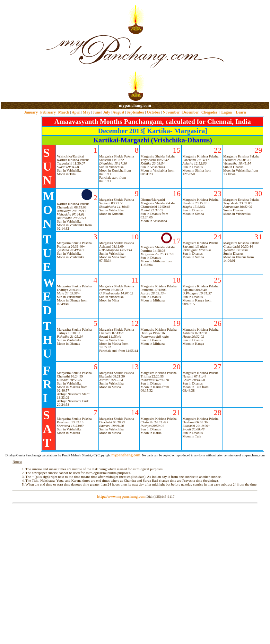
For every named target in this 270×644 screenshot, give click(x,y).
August (118, 112)
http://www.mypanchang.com (121, 496)
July (107, 112)
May (87, 112)
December (191, 112)
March (64, 112)
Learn (241, 112)
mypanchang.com (135, 105)
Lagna (226, 112)
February (48, 112)
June (97, 112)
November (171, 112)
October (153, 112)
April (76, 112)
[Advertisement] (22, 51)
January (31, 112)
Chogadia (209, 112)
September (136, 112)
